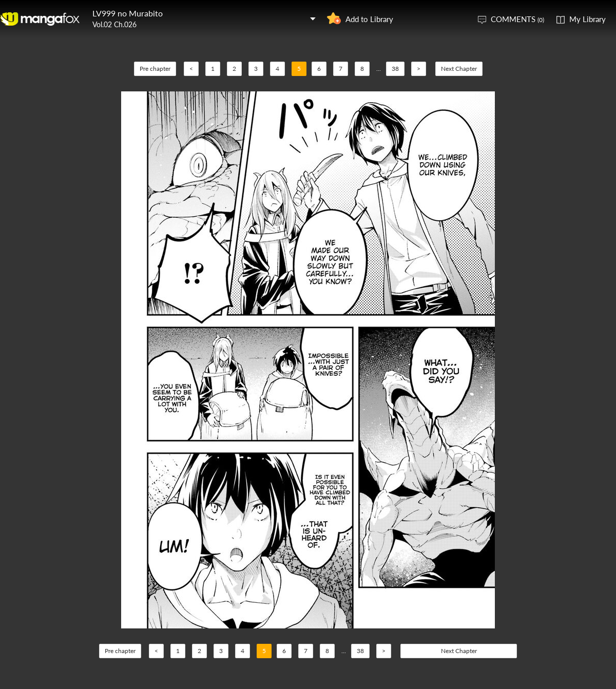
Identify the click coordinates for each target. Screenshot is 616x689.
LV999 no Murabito (128, 13)
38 (395, 69)
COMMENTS (517, 19)
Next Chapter (459, 69)
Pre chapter (155, 69)
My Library (588, 19)
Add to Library (369, 19)
